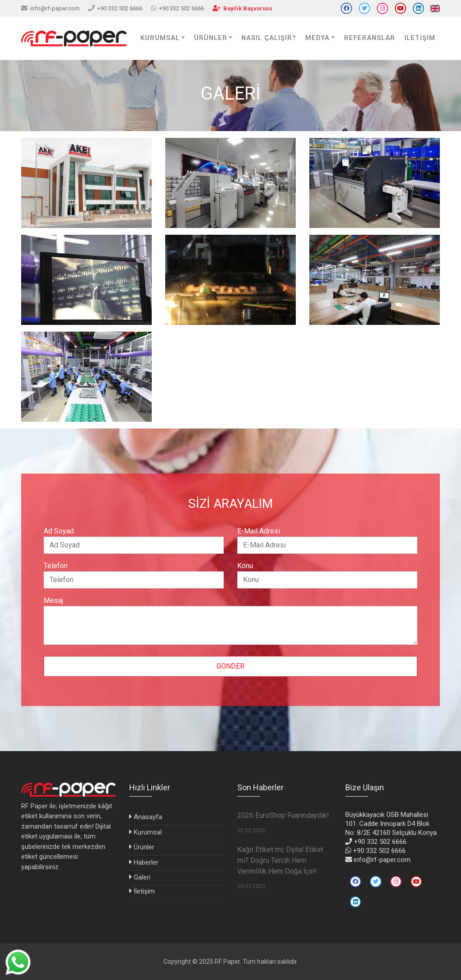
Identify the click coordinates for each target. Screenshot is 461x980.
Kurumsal (148, 832)
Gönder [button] (230, 666)
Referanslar (370, 38)
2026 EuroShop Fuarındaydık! (283, 815)
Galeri (142, 877)
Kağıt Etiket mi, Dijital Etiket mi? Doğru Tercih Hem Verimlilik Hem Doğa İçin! (280, 860)
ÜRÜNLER (211, 38)
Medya (317, 38)
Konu (245, 566)
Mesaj (53, 600)
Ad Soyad (59, 531)
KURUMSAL (160, 38)
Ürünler (144, 847)
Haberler (146, 862)
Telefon (56, 566)
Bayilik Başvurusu (248, 8)
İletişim (144, 891)
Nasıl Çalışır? (269, 38)
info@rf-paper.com (55, 8)
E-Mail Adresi (259, 531)
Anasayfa (148, 817)
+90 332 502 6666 (120, 8)
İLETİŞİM (420, 38)
